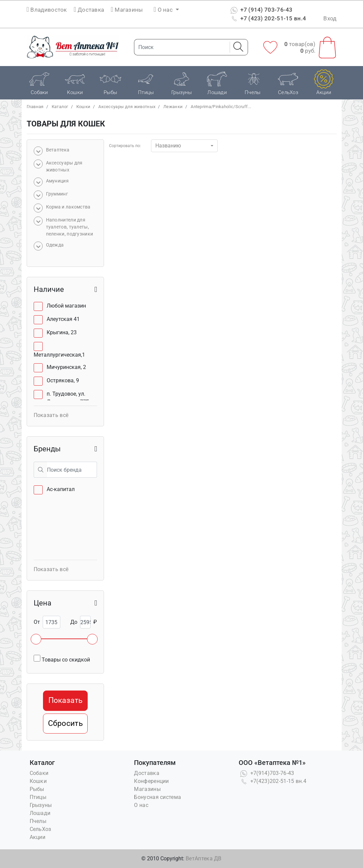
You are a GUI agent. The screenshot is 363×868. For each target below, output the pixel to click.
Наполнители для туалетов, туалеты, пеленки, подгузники (70, 227)
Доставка (89, 10)
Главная (35, 107)
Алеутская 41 (63, 319)
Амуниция (57, 181)
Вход (330, 18)
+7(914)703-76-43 (266, 773)
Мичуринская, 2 (66, 367)
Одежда (55, 245)
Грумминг (57, 194)
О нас (141, 805)
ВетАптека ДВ (204, 858)
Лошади (40, 813)
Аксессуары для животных (127, 107)
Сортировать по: (125, 146)
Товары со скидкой (62, 659)
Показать (65, 700)
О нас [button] (164, 10)
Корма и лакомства (68, 207)
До (74, 622)
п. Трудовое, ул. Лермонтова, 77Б (68, 398)
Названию (168, 146)
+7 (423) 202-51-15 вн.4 (267, 18)
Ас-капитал (61, 489)
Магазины (127, 10)
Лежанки (173, 107)
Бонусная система (157, 797)
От (37, 622)
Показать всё (51, 415)
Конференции (151, 781)
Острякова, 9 (63, 380)
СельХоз (40, 829)
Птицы (38, 797)
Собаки (39, 773)
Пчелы (38, 821)
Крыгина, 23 (62, 332)
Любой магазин (66, 306)
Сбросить (65, 723)
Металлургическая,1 (59, 355)
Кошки (83, 107)
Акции (38, 837)
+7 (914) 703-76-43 (261, 10)
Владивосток (48, 10)
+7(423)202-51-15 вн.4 (272, 781)
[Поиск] (180, 47)
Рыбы (37, 789)
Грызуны (41, 805)
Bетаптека (58, 150)
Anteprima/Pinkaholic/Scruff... (221, 107)
